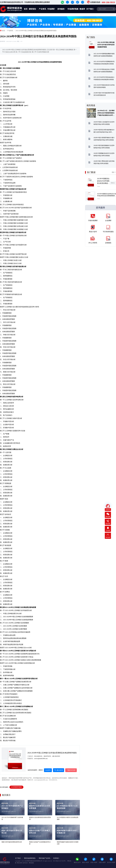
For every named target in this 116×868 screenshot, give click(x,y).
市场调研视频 (73, 9)
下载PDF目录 (71, 770)
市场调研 (52, 9)
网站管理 (20, 863)
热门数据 (91, 172)
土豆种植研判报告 (16, 787)
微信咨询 (59, 770)
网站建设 (31, 863)
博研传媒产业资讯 (44, 858)
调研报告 (33, 9)
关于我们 (91, 9)
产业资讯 (42, 9)
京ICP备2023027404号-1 (60, 861)
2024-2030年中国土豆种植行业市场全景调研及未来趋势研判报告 (36, 31)
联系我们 (56, 858)
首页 (26, 9)
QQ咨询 (48, 770)
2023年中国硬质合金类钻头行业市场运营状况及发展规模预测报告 (107, 196)
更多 (114, 172)
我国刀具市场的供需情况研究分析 (12, 842)
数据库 (82, 9)
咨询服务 (62, 9)
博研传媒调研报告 (30, 858)
